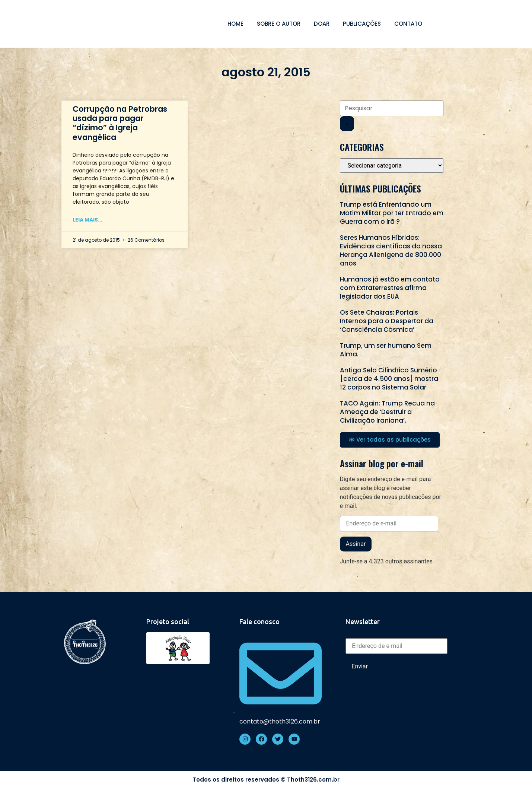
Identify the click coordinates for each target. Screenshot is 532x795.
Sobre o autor (279, 24)
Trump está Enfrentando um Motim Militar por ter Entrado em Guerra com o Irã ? (392, 213)
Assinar (356, 544)
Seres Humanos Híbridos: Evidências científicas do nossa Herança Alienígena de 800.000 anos (391, 250)
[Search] (347, 124)
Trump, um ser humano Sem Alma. (386, 350)
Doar (322, 24)
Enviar (360, 666)
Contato (408, 24)
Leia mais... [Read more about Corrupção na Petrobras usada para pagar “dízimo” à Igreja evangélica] (87, 220)
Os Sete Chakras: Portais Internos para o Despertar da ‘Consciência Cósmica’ (387, 321)
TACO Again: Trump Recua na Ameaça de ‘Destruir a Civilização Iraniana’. (387, 412)
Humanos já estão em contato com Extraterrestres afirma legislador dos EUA (390, 288)
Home (235, 24)
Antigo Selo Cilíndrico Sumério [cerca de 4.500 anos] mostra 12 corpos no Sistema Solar (389, 379)
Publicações (362, 24)
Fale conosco (259, 621)
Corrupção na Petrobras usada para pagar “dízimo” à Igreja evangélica (120, 123)
